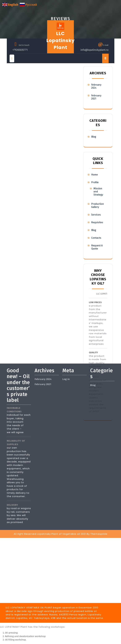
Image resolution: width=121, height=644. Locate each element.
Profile (95, 182)
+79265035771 (20, 50)
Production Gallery (98, 205)
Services (96, 215)
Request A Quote (97, 247)
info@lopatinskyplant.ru (94, 50)
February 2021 (43, 327)
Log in (66, 322)
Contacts (96, 238)
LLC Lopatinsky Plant (60, 41)
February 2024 (96, 86)
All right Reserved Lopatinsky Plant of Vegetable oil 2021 (50, 477)
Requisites (97, 222)
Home (94, 175)
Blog (94, 137)
